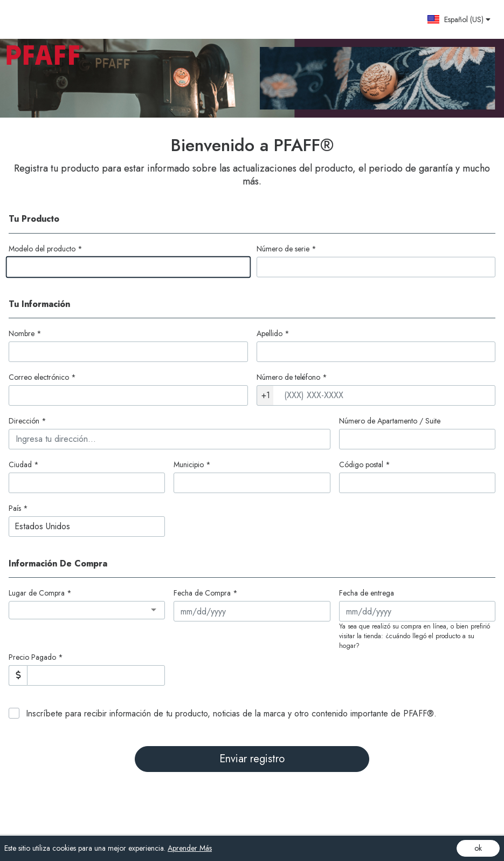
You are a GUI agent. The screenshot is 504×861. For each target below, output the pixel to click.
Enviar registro (252, 759)
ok (478, 848)
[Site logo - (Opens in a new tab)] (49, 19)
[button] (459, 19)
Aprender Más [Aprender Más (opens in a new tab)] (190, 848)
